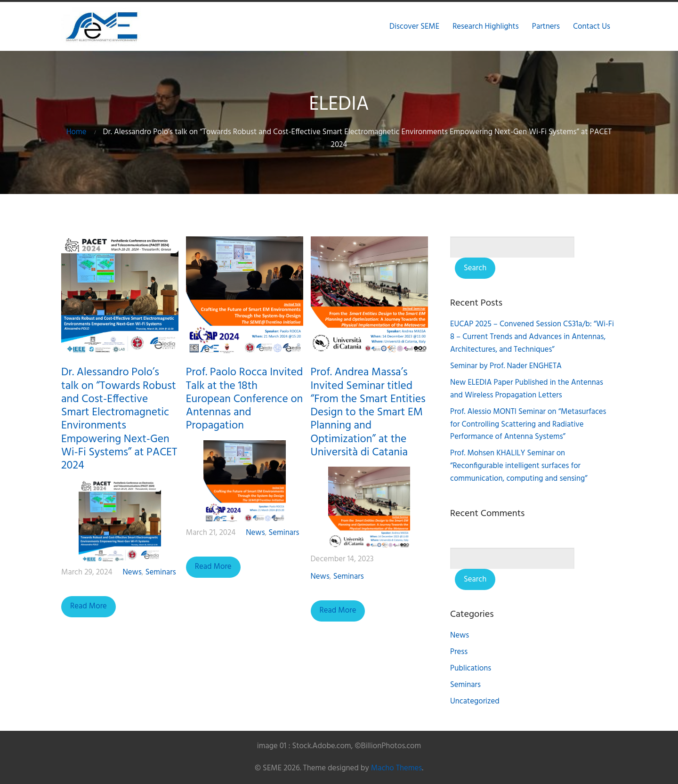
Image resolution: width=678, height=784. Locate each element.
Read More (89, 606)
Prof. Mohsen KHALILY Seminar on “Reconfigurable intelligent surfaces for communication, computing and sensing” (519, 466)
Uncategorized (475, 701)
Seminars (161, 572)
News (132, 572)
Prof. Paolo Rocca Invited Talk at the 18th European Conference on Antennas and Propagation (245, 399)
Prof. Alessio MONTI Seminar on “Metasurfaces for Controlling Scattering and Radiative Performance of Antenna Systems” (528, 424)
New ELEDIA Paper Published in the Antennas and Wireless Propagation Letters (527, 389)
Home (77, 132)
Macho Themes (396, 768)
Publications (471, 668)
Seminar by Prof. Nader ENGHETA (506, 366)
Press (459, 652)
